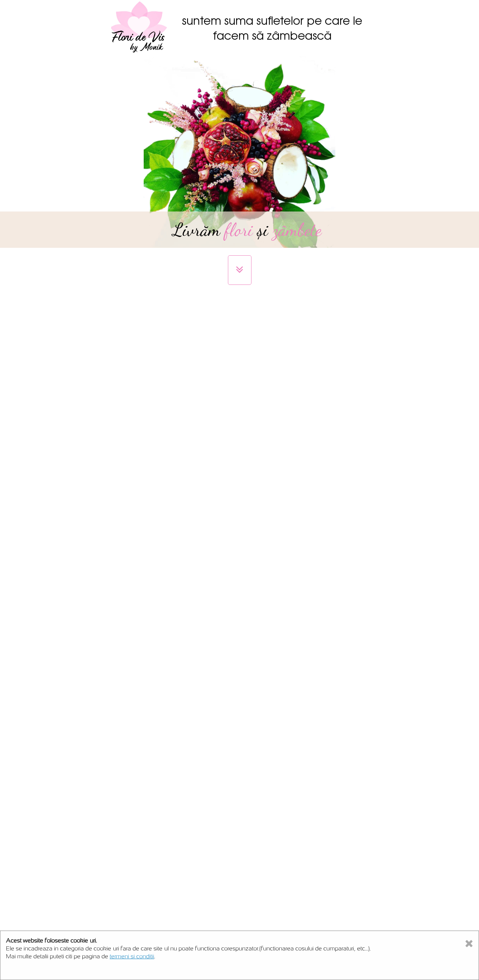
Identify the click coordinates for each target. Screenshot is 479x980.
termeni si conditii (132, 956)
